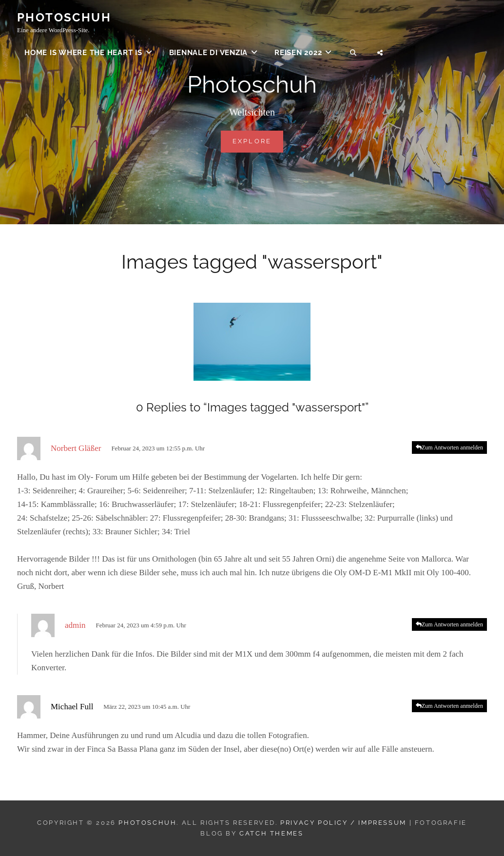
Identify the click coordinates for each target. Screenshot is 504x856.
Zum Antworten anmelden (452, 447)
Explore (258, 140)
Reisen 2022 (298, 54)
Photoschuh (64, 18)
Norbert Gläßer (76, 448)
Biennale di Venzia (209, 54)
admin (75, 625)
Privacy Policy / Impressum (343, 823)
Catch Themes (271, 833)
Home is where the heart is (83, 54)
